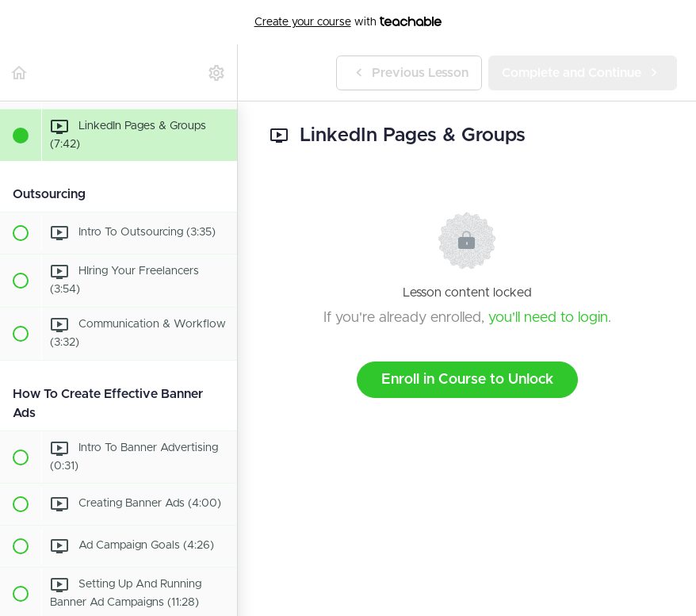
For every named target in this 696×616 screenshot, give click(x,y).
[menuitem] (217, 73)
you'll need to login (548, 318)
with (348, 22)
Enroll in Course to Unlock (467, 380)
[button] (20, 73)
